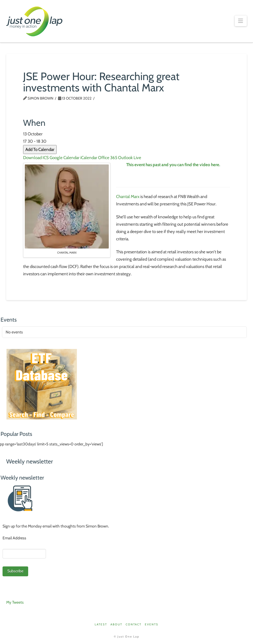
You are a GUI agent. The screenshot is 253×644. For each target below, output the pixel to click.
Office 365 (108, 158)
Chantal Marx (128, 196)
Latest (101, 624)
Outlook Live (130, 158)
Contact (134, 624)
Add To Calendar (40, 149)
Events (152, 624)
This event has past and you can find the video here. (173, 165)
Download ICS (36, 158)
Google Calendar (65, 158)
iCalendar (89, 158)
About (116, 624)
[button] (241, 21)
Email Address (14, 538)
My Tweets (15, 602)
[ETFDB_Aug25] (42, 384)
